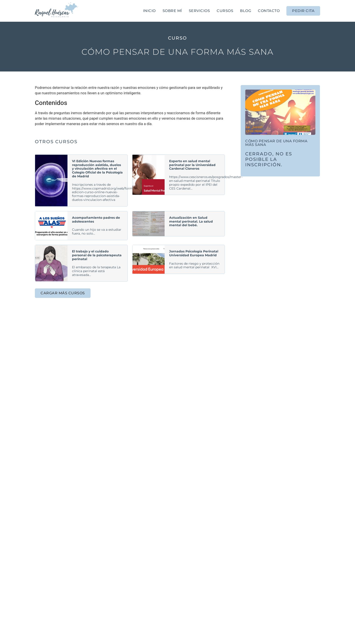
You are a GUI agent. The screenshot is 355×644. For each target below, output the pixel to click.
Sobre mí (172, 11)
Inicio (149, 11)
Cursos (225, 11)
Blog (246, 11)
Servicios (199, 11)
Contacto (269, 11)
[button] (63, 293)
